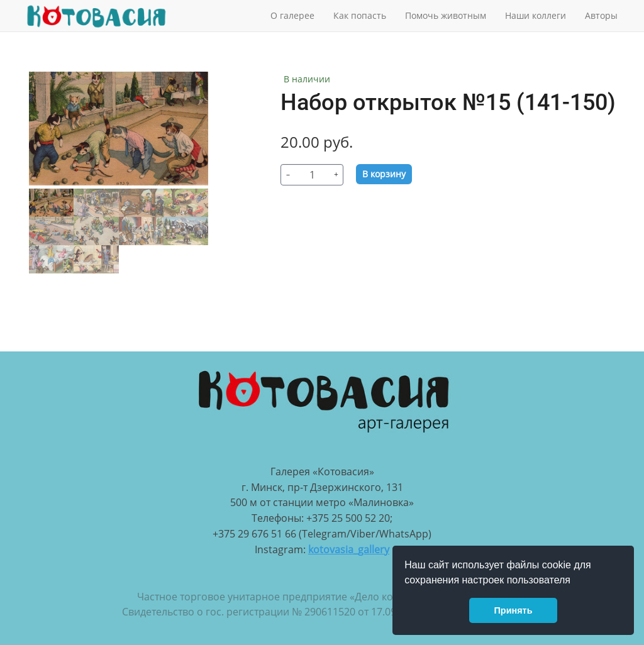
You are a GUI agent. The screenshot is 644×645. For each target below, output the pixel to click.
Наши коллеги (536, 15)
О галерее (292, 15)
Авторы (601, 15)
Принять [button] (514, 610)
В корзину (384, 174)
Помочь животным (446, 15)
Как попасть (360, 15)
